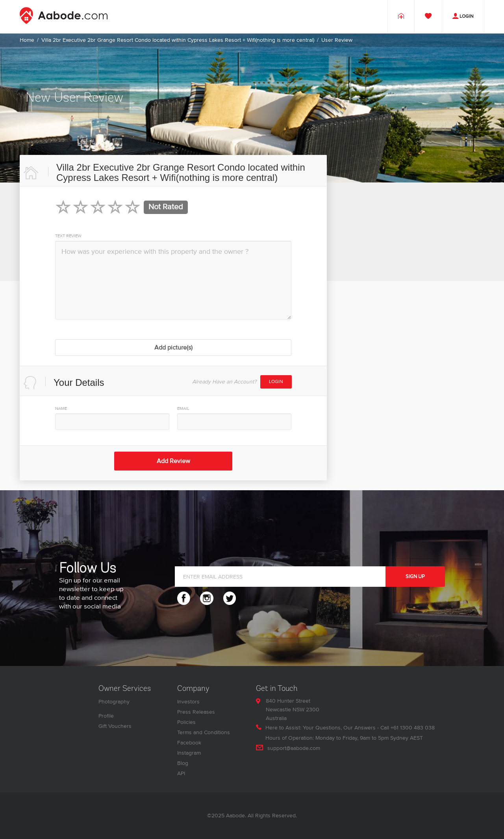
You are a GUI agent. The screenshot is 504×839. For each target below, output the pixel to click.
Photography (114, 702)
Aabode (235, 816)
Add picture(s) (173, 348)
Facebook (189, 743)
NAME (61, 408)
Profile (106, 716)
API (181, 773)
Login (276, 382)
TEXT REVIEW (68, 236)
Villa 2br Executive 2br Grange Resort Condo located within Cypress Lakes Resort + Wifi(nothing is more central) (178, 40)
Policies (186, 722)
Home (27, 40)
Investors (188, 702)
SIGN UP (415, 577)
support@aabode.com (294, 748)
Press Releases (196, 712)
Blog (183, 763)
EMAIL (183, 408)
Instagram (189, 753)
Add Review (173, 461)
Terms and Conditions (204, 732)
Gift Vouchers (115, 726)
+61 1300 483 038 (413, 728)
